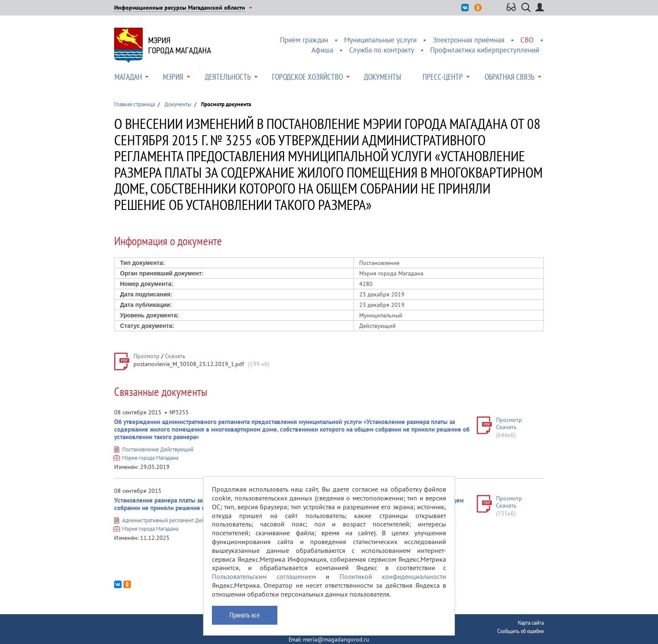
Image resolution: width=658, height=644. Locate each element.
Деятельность (228, 77)
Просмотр (146, 356)
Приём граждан (304, 40)
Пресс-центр (443, 77)
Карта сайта (531, 623)
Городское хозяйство (307, 77)
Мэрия (173, 77)
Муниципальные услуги (380, 40)
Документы (383, 77)
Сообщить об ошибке (521, 631)
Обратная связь (510, 77)
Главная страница (134, 104)
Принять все (245, 615)
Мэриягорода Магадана (180, 45)
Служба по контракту (382, 50)
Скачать (175, 356)
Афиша (322, 50)
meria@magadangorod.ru (336, 639)
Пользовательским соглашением (264, 576)
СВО (527, 40)
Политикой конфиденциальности (393, 576)
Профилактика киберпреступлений (485, 50)
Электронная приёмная (469, 40)
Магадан (128, 77)
